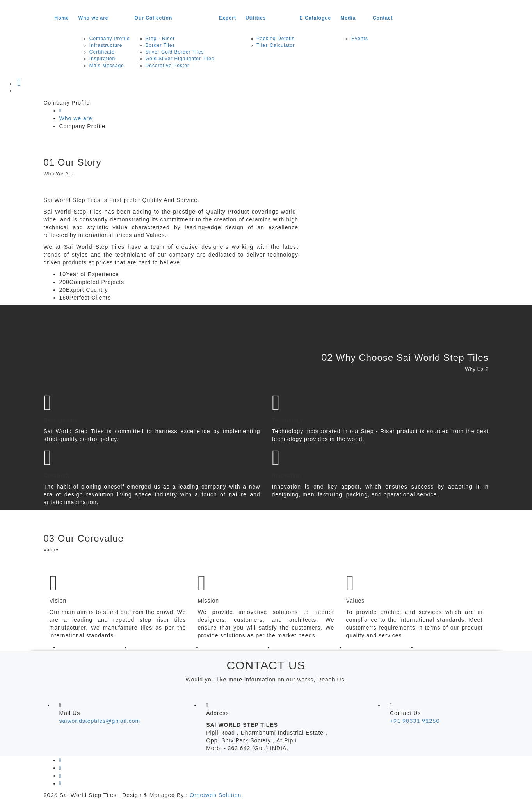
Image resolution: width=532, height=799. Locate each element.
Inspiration (102, 59)
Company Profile (110, 39)
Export (228, 18)
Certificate (102, 52)
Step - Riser (160, 39)
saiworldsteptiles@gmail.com (100, 721)
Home (62, 18)
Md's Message (107, 66)
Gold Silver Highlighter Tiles (180, 59)
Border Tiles (160, 45)
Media (348, 18)
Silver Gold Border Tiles (175, 52)
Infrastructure (106, 45)
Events (360, 39)
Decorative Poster (167, 66)
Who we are (93, 18)
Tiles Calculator (276, 45)
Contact (383, 18)
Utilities (256, 18)
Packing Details (276, 39)
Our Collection (154, 18)
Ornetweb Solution (215, 795)
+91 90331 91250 (415, 721)
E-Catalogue (315, 18)
